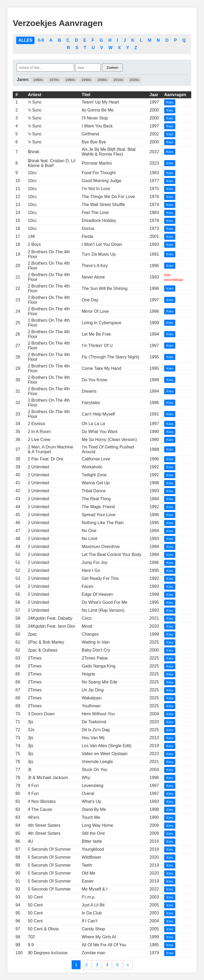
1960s (38, 80)
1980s (70, 80)
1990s (86, 80)
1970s (54, 80)
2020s (134, 80)
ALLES (25, 40)
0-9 (41, 40)
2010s (118, 80)
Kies (170, 102)
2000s (102, 80)
